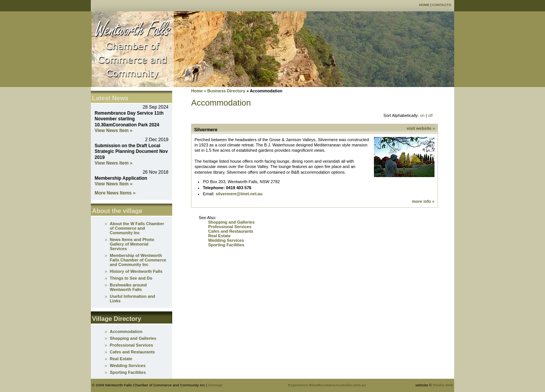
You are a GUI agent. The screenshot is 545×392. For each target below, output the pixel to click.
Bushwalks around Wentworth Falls (128, 287)
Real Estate (219, 236)
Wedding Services (226, 240)
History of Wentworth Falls (136, 271)
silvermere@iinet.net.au (239, 194)
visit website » (421, 128)
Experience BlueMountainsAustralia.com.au (327, 385)
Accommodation (126, 331)
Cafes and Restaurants (231, 231)
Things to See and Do (131, 278)
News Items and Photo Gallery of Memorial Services (132, 244)
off (430, 115)
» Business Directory (224, 91)
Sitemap (215, 385)
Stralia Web (443, 385)
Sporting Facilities (226, 245)
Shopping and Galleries (231, 222)
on (422, 115)
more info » (423, 201)
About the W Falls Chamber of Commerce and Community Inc (137, 228)
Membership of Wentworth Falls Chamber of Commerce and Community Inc (138, 260)
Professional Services (230, 227)
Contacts (442, 5)
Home (424, 5)
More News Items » (115, 193)
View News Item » (114, 131)
